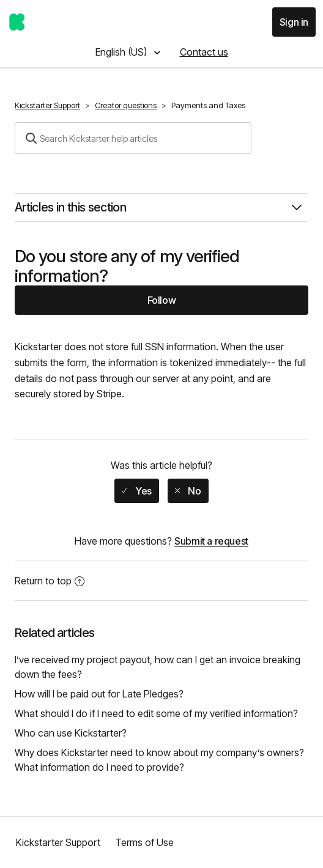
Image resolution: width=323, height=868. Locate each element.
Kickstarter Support (47, 105)
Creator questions (126, 105)
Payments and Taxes (208, 105)
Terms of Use (144, 842)
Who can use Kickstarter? (71, 733)
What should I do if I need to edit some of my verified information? (156, 713)
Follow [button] (162, 300)
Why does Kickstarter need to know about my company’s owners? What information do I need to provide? (159, 760)
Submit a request (211, 541)
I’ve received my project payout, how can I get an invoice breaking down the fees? (158, 667)
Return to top (50, 581)
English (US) (122, 52)
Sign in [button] (294, 22)
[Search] (133, 138)
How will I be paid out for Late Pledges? (99, 694)
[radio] (136, 491)
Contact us (204, 52)
